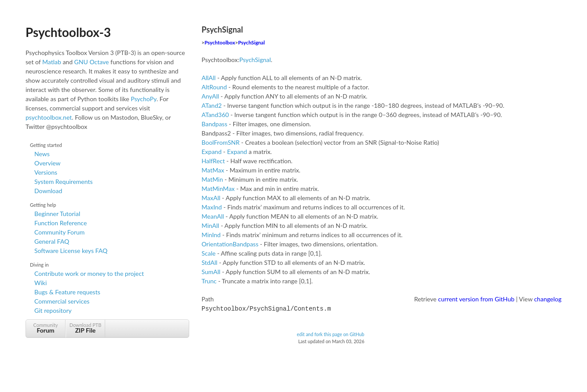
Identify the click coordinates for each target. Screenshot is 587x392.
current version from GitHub (477, 299)
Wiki (40, 283)
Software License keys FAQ (71, 251)
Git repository (53, 310)
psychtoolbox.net (49, 117)
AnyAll (210, 96)
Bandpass (214, 124)
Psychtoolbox (220, 42)
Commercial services (62, 301)
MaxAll (211, 198)
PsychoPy (144, 99)
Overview (48, 163)
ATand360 (215, 115)
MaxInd (212, 207)
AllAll (209, 78)
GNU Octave (92, 62)
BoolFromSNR (221, 142)
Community (46, 328)
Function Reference (61, 223)
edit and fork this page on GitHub (330, 333)
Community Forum (59, 232)
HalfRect (213, 161)
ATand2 (212, 105)
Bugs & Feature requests (67, 292)
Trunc (209, 281)
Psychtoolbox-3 (68, 32)
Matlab (52, 62)
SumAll (211, 272)
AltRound (214, 87)
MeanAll (213, 216)
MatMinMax (218, 189)
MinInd (211, 235)
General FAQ (52, 241)
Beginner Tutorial (57, 214)
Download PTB (85, 328)
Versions (46, 172)
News (42, 154)
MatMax (213, 170)
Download (48, 191)
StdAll (209, 262)
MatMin (212, 179)
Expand (212, 152)
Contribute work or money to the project (89, 273)
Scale (209, 253)
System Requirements (63, 181)
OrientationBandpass (230, 244)
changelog (548, 299)
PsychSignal (251, 42)
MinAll (210, 225)
